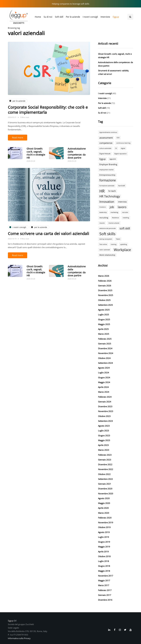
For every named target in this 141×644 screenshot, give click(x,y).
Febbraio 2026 (105, 281)
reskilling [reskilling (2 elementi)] (126, 218)
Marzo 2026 (104, 276)
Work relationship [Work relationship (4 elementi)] (107, 255)
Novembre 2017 (106, 576)
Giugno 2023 (104, 436)
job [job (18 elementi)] (112, 207)
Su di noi (48, 17)
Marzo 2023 (104, 450)
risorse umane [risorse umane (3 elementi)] (114, 223)
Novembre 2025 (106, 295)
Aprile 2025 (103, 329)
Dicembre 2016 (105, 600)
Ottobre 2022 (104, 474)
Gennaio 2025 (105, 344)
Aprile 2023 (103, 445)
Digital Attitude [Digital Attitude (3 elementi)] (105, 154)
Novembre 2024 (106, 353)
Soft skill (59, 17)
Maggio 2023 (104, 440)
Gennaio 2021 (105, 484)
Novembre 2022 (106, 469)
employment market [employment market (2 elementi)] (106, 170)
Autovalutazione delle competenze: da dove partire (77, 153)
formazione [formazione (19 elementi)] (108, 180)
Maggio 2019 (104, 547)
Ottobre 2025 (104, 300)
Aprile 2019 (103, 552)
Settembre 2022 (105, 479)
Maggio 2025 (104, 324)
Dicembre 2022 (105, 464)
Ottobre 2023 (104, 416)
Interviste (105, 17)
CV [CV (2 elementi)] (116, 148)
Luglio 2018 (104, 561)
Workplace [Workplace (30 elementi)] (122, 250)
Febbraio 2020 (105, 518)
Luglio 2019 (104, 537)
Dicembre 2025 (105, 290)
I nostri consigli (90, 17)
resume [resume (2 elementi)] (102, 223)
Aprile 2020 (103, 508)
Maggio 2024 (104, 382)
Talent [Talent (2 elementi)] (118, 239)
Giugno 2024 (104, 377)
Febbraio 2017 (105, 590)
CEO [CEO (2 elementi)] (118, 138)
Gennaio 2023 (105, 460)
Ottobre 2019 (104, 527)
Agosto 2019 (104, 532)
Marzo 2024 (104, 392)
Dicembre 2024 (105, 348)
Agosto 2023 (104, 426)
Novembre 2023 (106, 411)
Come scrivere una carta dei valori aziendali (48, 233)
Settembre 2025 (105, 305)
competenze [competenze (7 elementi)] (106, 143)
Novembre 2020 (106, 494)
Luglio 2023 (104, 431)
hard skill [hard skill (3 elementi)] (122, 186)
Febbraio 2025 (105, 339)
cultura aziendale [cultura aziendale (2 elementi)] (105, 148)
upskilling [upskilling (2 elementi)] (124, 244)
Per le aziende (73, 17)
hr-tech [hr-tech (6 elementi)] (112, 191)
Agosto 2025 (104, 310)
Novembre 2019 (106, 522)
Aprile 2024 (103, 387)
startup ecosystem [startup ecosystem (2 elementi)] (106, 239)
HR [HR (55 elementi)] (102, 191)
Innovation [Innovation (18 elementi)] (107, 202)
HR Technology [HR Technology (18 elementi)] (110, 196)
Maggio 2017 (104, 581)
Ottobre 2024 (104, 358)
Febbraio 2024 (105, 397)
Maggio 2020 (104, 503)
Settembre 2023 (105, 421)
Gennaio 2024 (105, 402)
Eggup (116, 17)
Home (38, 17)
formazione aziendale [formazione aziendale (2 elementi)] (107, 186)
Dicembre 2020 (105, 489)
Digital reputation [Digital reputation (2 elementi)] (120, 154)
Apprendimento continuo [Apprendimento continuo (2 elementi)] (108, 132)
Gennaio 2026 (105, 286)
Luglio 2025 (104, 315)
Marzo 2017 (104, 585)
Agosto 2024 (104, 368)
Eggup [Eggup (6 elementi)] (103, 159)
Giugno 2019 (104, 542)
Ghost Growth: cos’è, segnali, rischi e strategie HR (36, 153)
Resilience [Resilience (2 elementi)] (115, 218)
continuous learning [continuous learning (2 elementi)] (123, 143)
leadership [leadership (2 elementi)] (103, 212)
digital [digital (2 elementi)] (123, 148)
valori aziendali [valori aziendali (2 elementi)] (105, 250)
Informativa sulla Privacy (19, 638)
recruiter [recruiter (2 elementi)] (125, 212)
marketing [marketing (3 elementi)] (114, 212)
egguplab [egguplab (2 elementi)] (113, 159)
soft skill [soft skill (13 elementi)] (125, 228)
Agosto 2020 (104, 498)
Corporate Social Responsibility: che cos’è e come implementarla (48, 110)
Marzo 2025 (104, 334)
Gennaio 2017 (105, 595)
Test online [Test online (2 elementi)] (103, 244)
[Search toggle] (130, 17)
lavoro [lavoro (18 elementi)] (122, 207)
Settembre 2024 (105, 363)
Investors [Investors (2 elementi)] (103, 207)
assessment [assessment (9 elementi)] (106, 138)
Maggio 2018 (104, 571)
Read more (18, 138)
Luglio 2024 (104, 373)
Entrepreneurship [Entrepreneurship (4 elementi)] (107, 175)
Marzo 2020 (104, 513)
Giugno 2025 (104, 319)
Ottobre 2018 (104, 556)
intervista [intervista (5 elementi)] (122, 202)
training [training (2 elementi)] (114, 244)
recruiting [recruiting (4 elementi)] (104, 218)
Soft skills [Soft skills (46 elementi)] (107, 234)
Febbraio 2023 (105, 455)
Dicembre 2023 (105, 406)
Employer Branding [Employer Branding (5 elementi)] (108, 164)
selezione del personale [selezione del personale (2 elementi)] (108, 228)
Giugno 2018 (104, 566)
